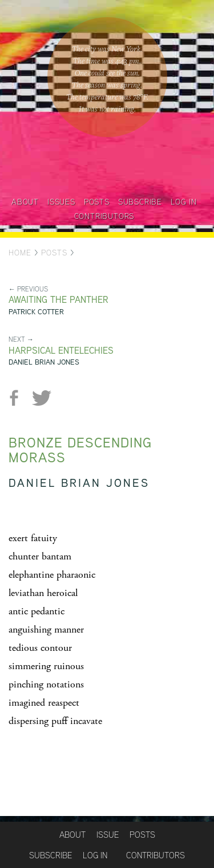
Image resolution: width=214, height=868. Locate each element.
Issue (108, 835)
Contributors (104, 216)
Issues (61, 202)
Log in (184, 202)
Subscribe (140, 202)
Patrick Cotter (36, 312)
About (25, 202)
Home (20, 253)
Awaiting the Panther (58, 300)
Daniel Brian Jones (44, 362)
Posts (97, 202)
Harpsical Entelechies (61, 351)
